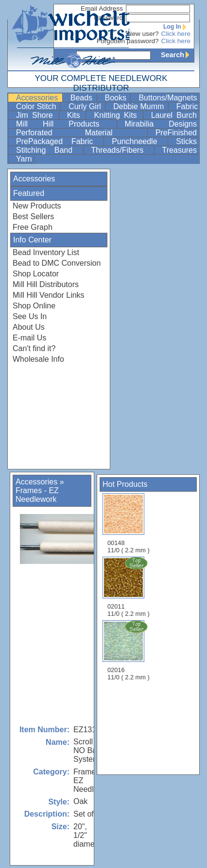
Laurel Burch (174, 115)
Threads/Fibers (122, 150)
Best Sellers (33, 217)
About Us (29, 327)
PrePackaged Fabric (59, 141)
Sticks (186, 141)
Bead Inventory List (46, 252)
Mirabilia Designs (161, 124)
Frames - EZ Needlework (37, 495)
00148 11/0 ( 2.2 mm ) (129, 523)
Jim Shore (36, 115)
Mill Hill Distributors (46, 284)
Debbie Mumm (139, 106)
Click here (176, 34)
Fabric (187, 106)
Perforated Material (81, 133)
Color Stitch (37, 106)
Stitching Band (49, 150)
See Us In (30, 316)
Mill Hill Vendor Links (49, 295)
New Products (37, 206)
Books (117, 98)
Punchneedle (139, 141)
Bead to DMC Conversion (57, 263)
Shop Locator (36, 274)
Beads (83, 98)
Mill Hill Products (65, 124)
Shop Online (34, 306)
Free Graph (33, 227)
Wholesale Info (38, 359)
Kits (76, 115)
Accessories (38, 98)
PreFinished (176, 133)
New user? (143, 34)
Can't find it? (34, 348)
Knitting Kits (117, 115)
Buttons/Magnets (168, 98)
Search (177, 55)
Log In (177, 27)
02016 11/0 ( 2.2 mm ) (129, 650)
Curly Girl (86, 106)
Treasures (180, 150)
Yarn (24, 159)
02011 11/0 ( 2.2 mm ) (129, 587)
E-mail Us (29, 338)
